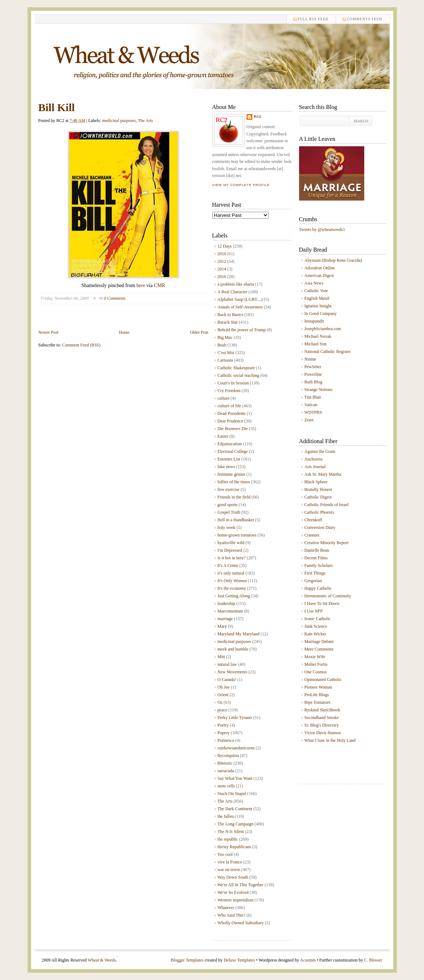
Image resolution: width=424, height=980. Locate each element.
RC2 (258, 117)
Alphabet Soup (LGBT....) (240, 299)
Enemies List (229, 459)
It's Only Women (232, 581)
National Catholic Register (328, 352)
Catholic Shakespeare (236, 368)
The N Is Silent (231, 832)
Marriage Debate (319, 642)
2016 (222, 277)
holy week (227, 527)
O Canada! (227, 680)
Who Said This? (232, 915)
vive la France (230, 862)
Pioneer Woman (318, 687)
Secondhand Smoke (322, 718)
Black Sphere (316, 482)
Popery (224, 733)
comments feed (364, 19)
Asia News (314, 283)
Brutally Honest (318, 489)
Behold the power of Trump (242, 330)
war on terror (229, 870)
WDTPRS (313, 412)
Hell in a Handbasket (236, 520)
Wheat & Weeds (102, 960)
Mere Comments (319, 649)
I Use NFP (314, 611)
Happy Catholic (318, 588)
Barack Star (228, 322)
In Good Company (321, 314)
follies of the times (234, 482)
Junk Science (316, 626)
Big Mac (225, 337)
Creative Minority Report (327, 543)
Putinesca (226, 740)
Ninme (310, 359)
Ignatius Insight (318, 306)
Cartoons (225, 360)
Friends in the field (234, 497)
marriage (225, 619)
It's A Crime (228, 565)
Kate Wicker (315, 634)
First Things (315, 573)
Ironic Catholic (318, 619)
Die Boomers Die (233, 429)
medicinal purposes (119, 121)
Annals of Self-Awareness (240, 307)
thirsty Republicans (234, 847)
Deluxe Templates (240, 960)
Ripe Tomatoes (318, 702)
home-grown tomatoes (237, 535)
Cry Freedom (229, 391)
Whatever (226, 908)
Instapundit (314, 321)
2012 (222, 261)
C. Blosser (373, 960)
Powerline (313, 374)
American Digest (319, 276)
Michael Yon (316, 344)
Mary (222, 626)
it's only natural (231, 573)
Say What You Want (235, 778)
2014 (222, 269)
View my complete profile (241, 185)
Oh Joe (224, 687)
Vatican (311, 405)
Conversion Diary (320, 527)
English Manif (317, 298)
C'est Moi (226, 353)
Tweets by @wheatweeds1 (322, 230)
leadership (226, 603)
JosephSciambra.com (323, 329)
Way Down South (233, 877)
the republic (228, 839)
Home (124, 332)
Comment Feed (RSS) (81, 345)
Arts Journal (315, 467)
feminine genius (232, 474)
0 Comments (115, 298)
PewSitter (313, 367)
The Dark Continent (235, 809)
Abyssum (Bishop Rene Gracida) (333, 260)
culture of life (229, 406)
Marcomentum (230, 611)
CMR (159, 285)
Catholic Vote (316, 291)
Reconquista (228, 756)
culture (224, 398)
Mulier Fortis (316, 664)
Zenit (309, 420)
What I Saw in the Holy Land (330, 740)
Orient (223, 695)
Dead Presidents (232, 413)
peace (223, 710)
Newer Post (49, 332)
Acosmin (308, 960)
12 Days (225, 246)
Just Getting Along (234, 596)
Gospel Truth (229, 512)
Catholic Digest (318, 497)
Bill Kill (57, 107)
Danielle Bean (317, 550)
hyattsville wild (231, 543)
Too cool (225, 854)
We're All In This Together (241, 885)
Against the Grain (320, 451)
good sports (228, 505)
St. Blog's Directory (322, 725)
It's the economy (232, 588)
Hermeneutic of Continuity (328, 596)
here (141, 285)
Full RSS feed (313, 19)
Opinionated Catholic (323, 680)
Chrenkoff (313, 520)
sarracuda (226, 771)
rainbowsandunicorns (236, 748)
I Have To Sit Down (322, 603)
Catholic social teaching (238, 375)
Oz (220, 702)
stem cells (226, 786)
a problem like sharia (236, 284)
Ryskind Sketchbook (322, 710)
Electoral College (233, 451)
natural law (227, 664)
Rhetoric (225, 763)
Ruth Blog (314, 382)
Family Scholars (319, 565)
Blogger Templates (187, 960)
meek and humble (233, 649)
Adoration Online (320, 268)
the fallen (226, 816)
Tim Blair (313, 397)
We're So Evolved (233, 892)
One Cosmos (316, 672)
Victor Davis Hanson (323, 733)
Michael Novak (318, 336)
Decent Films (316, 558)
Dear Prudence (230, 421)
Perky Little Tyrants (235, 718)
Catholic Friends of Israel (327, 505)
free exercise (229, 489)
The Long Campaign (236, 824)
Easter (223, 436)
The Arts (146, 121)
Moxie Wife (315, 657)
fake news (226, 467)
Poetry (223, 725)
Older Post (199, 332)
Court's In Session (233, 383)
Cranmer (312, 535)
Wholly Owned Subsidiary (241, 923)
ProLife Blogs (317, 695)
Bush (222, 345)
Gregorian (313, 581)
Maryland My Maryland (239, 634)
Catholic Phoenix (320, 512)
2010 (222, 254)
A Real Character (233, 292)
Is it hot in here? (232, 558)
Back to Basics (230, 315)
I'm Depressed (230, 550)
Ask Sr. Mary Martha (323, 474)
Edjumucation (230, 444)
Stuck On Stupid (232, 794)
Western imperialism (236, 900)
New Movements (232, 672)
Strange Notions (319, 390)
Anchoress (314, 459)
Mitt (221, 657)
